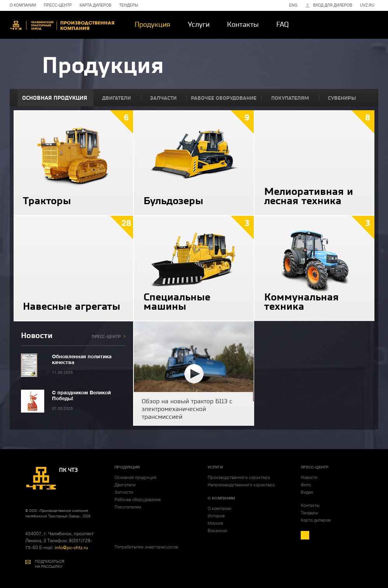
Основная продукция (135, 477)
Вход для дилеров (333, 5)
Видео (307, 492)
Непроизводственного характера (241, 485)
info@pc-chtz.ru (71, 548)
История (216, 516)
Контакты (243, 24)
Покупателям (128, 507)
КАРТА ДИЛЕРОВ (95, 5)
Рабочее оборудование (138, 500)
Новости (309, 477)
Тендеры (309, 513)
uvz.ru (367, 5)
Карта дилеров (316, 520)
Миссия (215, 523)
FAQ (282, 24)
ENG (293, 5)
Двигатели (125, 485)
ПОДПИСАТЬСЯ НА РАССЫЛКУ (50, 564)
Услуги (199, 24)
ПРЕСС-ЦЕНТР (58, 5)
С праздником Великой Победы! (81, 395)
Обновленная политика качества (82, 359)
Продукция (152, 24)
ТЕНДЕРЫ (129, 5)
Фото (306, 485)
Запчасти (124, 492)
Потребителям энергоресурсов (146, 547)
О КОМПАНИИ (23, 5)
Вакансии (217, 531)
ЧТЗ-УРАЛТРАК (62, 25)
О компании (219, 508)
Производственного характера (239, 477)
